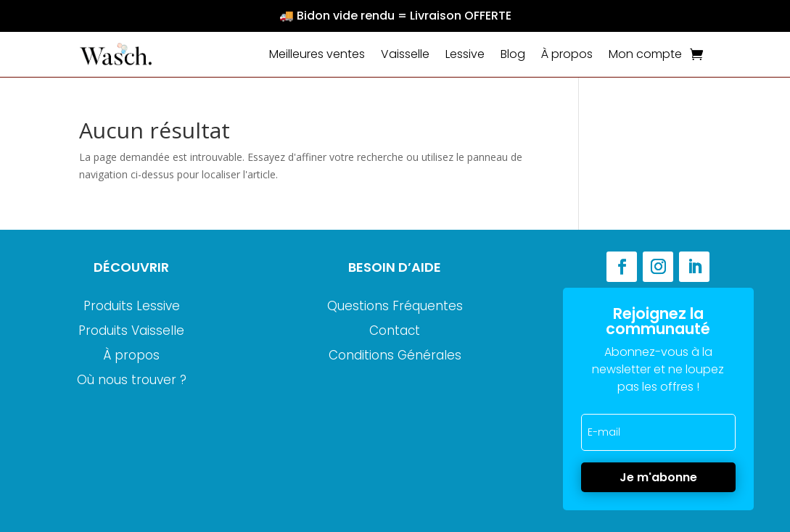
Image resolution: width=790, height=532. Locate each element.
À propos (567, 54)
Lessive (465, 54)
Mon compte (645, 54)
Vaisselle (405, 54)
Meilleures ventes (317, 54)
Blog (513, 54)
